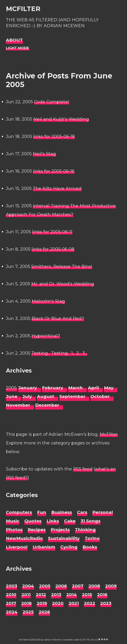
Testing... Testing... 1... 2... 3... (59, 353)
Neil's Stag (44, 154)
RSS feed (83, 469)
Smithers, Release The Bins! (62, 266)
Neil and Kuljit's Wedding (61, 119)
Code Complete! (52, 102)
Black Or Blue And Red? (58, 318)
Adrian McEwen (52, 640)
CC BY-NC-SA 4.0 (89, 640)
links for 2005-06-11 (52, 232)
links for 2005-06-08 (53, 249)
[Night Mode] (17, 48)
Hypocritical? (46, 336)
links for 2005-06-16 (54, 171)
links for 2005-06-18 (54, 136)
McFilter (23, 9)
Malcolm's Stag (48, 301)
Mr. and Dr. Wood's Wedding (63, 284)
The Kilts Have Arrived (57, 188)
